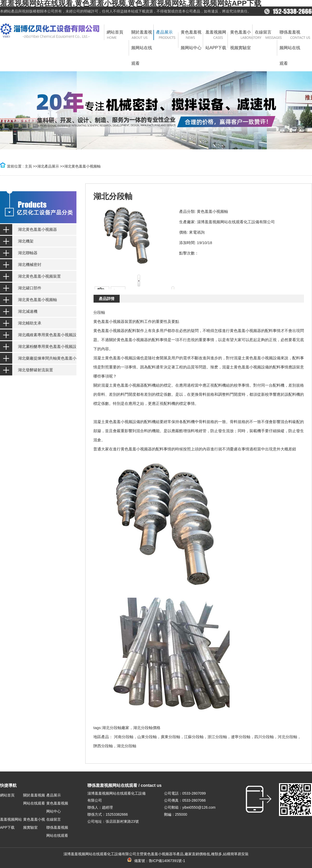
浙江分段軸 (217, 737)
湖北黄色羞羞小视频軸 (82, 166)
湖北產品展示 (48, 166)
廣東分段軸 (170, 737)
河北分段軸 (287, 737)
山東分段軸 (147, 737)
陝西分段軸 (103, 746)
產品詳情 (107, 299)
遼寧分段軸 (241, 737)
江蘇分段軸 (194, 737)
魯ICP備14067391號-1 (167, 861)
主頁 (28, 166)
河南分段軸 (124, 737)
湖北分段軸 (126, 746)
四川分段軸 (264, 737)
